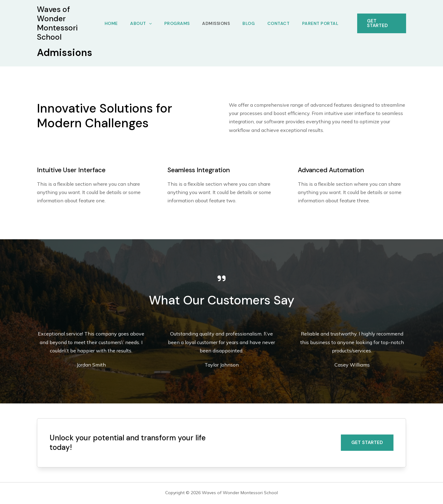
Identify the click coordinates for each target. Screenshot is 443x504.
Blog (249, 23)
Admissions (216, 23)
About (139, 23)
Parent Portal (323, 23)
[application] (147, 23)
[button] (367, 443)
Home (108, 23)
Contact (280, 23)
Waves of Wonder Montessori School (57, 23)
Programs (176, 23)
